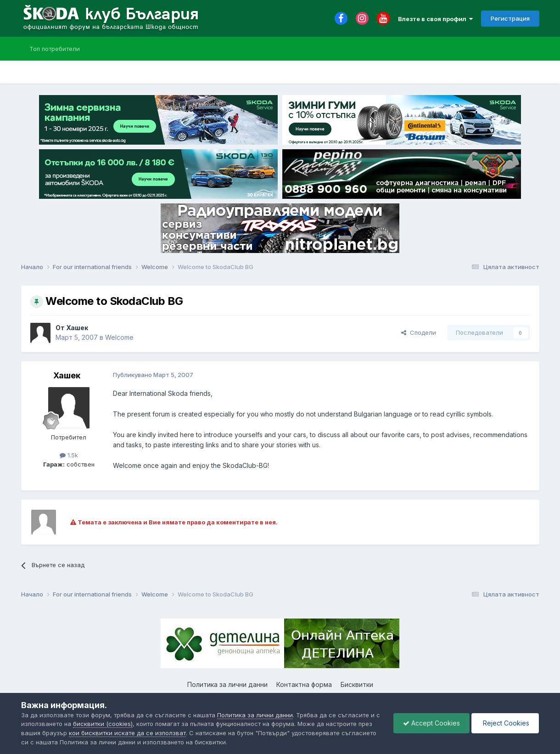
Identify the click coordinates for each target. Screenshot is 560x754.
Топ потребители (55, 49)
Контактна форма (304, 684)
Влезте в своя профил (435, 19)
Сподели (419, 332)
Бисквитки (357, 684)
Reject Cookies (505, 723)
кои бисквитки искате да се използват (127, 733)
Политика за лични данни (227, 684)
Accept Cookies (431, 723)
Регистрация (510, 18)
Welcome (119, 337)
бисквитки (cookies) (103, 724)
